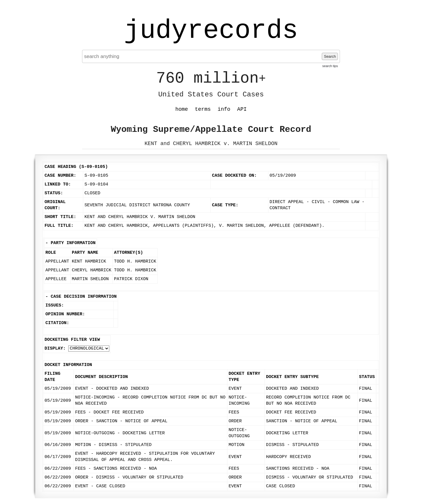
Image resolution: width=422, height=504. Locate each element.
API (242, 109)
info (224, 109)
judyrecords (211, 31)
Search (330, 56)
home (182, 109)
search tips (330, 66)
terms (203, 109)
